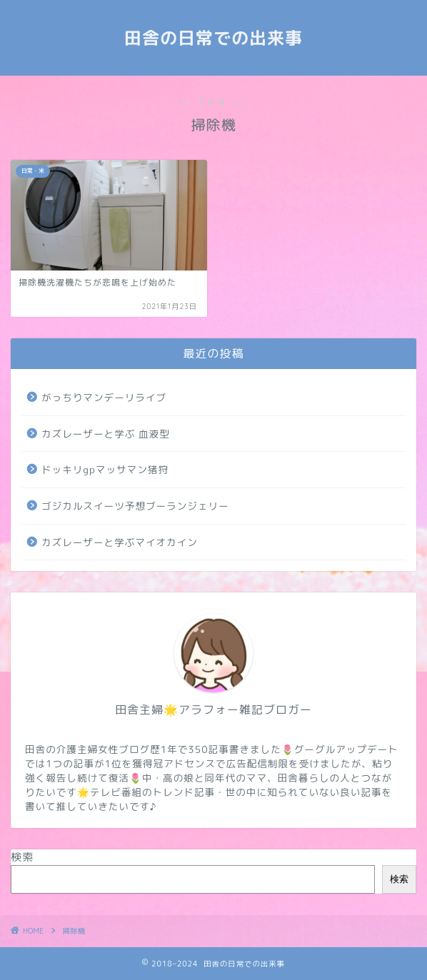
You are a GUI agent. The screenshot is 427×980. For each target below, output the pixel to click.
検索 (22, 857)
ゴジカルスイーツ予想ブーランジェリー (135, 506)
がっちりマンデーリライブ (104, 397)
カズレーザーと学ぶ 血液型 (106, 434)
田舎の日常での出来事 (213, 38)
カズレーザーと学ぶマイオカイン (120, 542)
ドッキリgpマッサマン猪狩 (105, 469)
